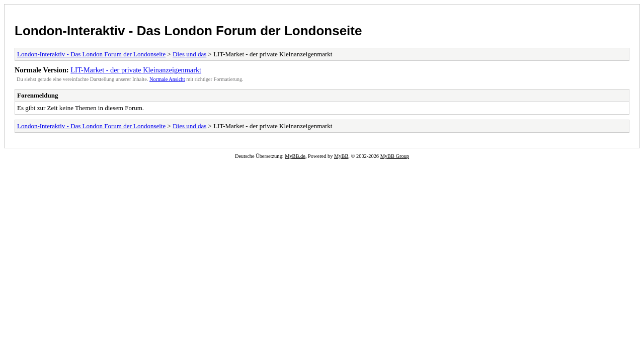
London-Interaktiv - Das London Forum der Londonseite (188, 31)
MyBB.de (295, 156)
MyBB (341, 156)
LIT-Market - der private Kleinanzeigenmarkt (136, 70)
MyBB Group (395, 156)
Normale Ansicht (167, 79)
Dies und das (189, 54)
